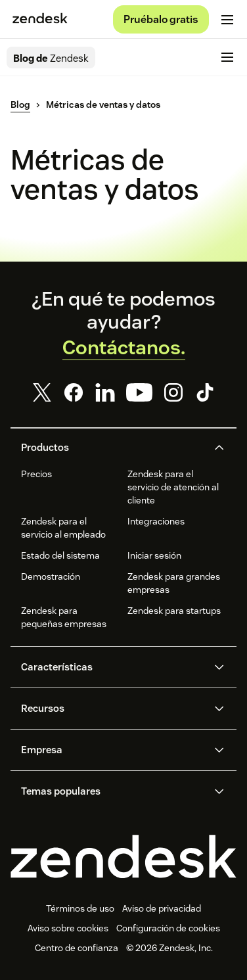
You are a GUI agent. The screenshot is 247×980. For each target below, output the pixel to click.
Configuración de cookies (168, 928)
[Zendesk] (123, 856)
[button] (113, 448)
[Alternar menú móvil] (227, 20)
